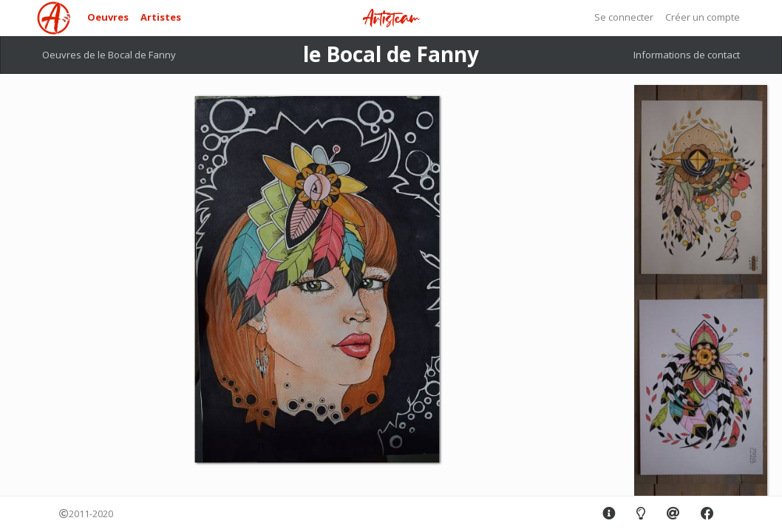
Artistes (161, 17)
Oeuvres (108, 17)
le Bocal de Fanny (391, 54)
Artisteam (391, 19)
